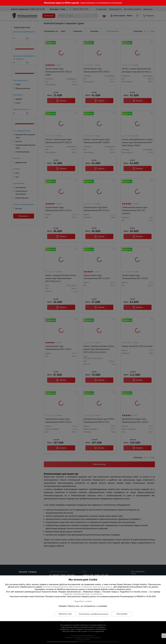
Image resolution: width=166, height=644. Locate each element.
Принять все (65, 614)
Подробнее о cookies (83, 601)
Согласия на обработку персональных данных (92, 587)
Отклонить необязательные (94, 614)
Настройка (122, 614)
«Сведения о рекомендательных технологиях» (83, 594)
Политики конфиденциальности (56, 587)
